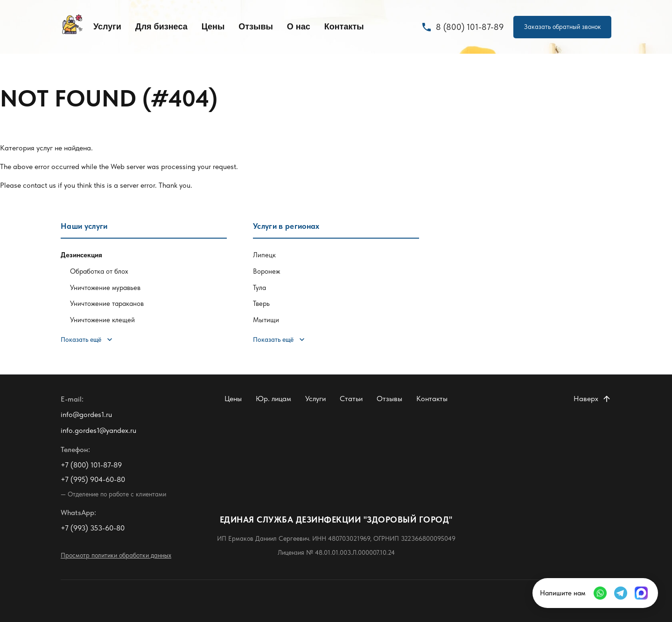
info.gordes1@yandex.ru (98, 430)
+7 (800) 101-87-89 (91, 465)
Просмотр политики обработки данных (116, 555)
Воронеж (266, 271)
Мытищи (266, 320)
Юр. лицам (273, 399)
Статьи (351, 399)
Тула (259, 288)
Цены (213, 27)
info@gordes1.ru (86, 414)
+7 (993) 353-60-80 (93, 528)
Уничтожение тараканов (107, 304)
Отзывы (256, 27)
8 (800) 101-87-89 (462, 27)
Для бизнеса (161, 27)
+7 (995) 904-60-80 (93, 479)
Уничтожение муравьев (105, 288)
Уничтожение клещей (102, 320)
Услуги (107, 27)
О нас (299, 27)
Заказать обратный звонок (563, 27)
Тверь (261, 304)
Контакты (344, 27)
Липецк (264, 255)
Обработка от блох (99, 271)
